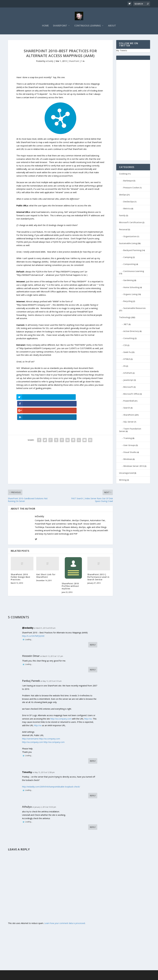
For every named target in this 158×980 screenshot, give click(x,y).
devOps (123, 195)
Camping (128, 258)
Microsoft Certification (130, 223)
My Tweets (122, 51)
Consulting (129, 339)
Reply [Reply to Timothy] (93, 776)
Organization (130, 237)
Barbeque (128, 181)
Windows (128, 460)
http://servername (30, 719)
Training (128, 439)
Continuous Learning (88, 26)
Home (45, 26)
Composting (129, 265)
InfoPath (128, 374)
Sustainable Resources (134, 309)
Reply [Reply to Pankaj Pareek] (93, 741)
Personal (123, 230)
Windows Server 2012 (134, 467)
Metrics (127, 209)
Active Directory (131, 332)
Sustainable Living (128, 244)
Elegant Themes (27, 977)
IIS (124, 367)
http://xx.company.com (61, 699)
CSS (125, 346)
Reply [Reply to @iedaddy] (93, 625)
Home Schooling (131, 288)
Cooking (123, 174)
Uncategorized (126, 474)
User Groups (129, 446)
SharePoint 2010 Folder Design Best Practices (21, 557)
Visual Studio (130, 453)
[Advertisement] (60, 445)
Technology (125, 318)
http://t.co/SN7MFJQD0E (33, 616)
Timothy (27, 753)
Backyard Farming (132, 251)
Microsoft (128, 387)
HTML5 (127, 360)
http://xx (88, 699)
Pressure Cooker (131, 188)
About (112, 26)
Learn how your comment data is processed (65, 904)
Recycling (128, 302)
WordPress (54, 977)
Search (127, 408)
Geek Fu (127, 353)
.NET (126, 325)
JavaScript (128, 381)
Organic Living (130, 295)
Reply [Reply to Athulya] (93, 808)
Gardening (128, 281)
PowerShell (129, 401)
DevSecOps (129, 202)
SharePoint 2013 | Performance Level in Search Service (98, 557)
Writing (123, 481)
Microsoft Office (131, 394)
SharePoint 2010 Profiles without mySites (70, 567)
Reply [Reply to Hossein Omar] (93, 650)
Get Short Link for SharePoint (46, 556)
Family (122, 216)
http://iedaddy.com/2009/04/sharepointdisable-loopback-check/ (51, 767)
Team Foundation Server (130, 431)
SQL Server (128, 422)
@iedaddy (28, 608)
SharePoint (60, 26)
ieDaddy (50, 62)
